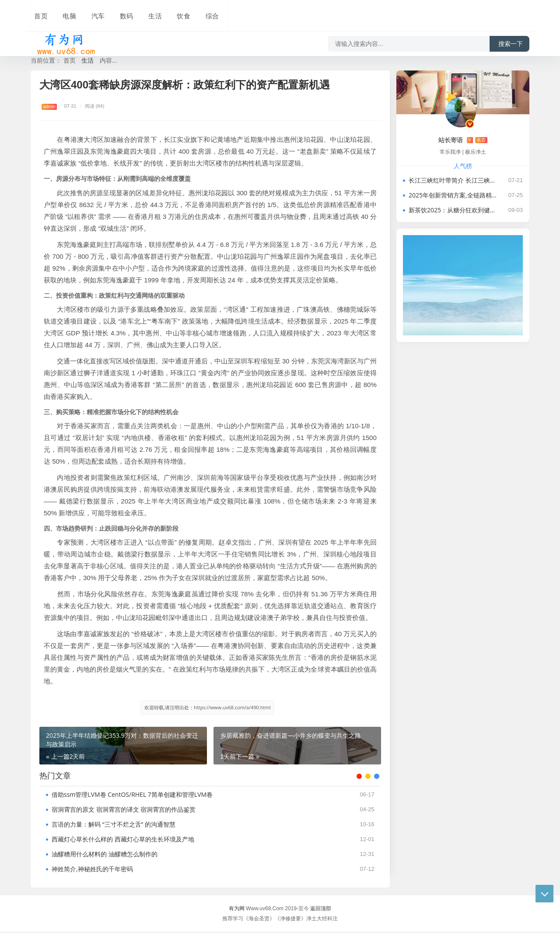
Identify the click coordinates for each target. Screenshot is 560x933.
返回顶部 (321, 910)
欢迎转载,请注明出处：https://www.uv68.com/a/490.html (207, 707)
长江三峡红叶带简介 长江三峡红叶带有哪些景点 (453, 180)
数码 (119, 12)
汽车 (92, 12)
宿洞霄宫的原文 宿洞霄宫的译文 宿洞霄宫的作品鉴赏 (124, 811)
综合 (200, 12)
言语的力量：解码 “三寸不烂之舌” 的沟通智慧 (114, 826)
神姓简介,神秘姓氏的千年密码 (92, 870)
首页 (38, 12)
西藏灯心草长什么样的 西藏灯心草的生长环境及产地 (123, 840)
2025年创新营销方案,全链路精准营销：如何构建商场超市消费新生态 (453, 195)
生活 (146, 12)
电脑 (65, 12)
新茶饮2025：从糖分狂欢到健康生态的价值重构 (453, 210)
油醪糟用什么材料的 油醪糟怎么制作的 (105, 855)
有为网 (237, 910)
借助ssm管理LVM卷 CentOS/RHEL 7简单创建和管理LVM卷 (132, 796)
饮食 (173, 12)
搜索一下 (511, 37)
